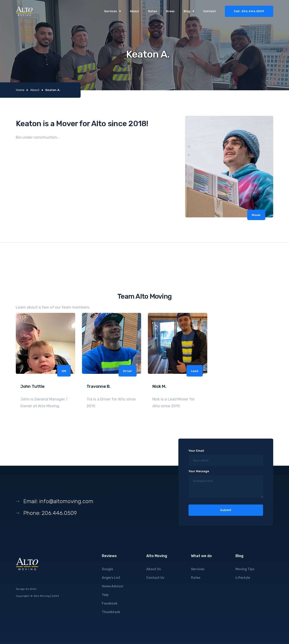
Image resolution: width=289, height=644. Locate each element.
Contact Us (155, 578)
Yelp (105, 595)
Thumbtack (111, 612)
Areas (170, 11)
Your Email (196, 451)
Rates (153, 11)
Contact (210, 11)
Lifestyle (243, 578)
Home (20, 90)
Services (198, 569)
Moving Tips (245, 569)
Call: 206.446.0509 (249, 11)
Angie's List (111, 578)
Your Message (199, 471)
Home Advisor (113, 586)
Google (107, 569)
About (134, 11)
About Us (154, 569)
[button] (112, 11)
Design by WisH (26, 589)
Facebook (110, 603)
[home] (24, 11)
